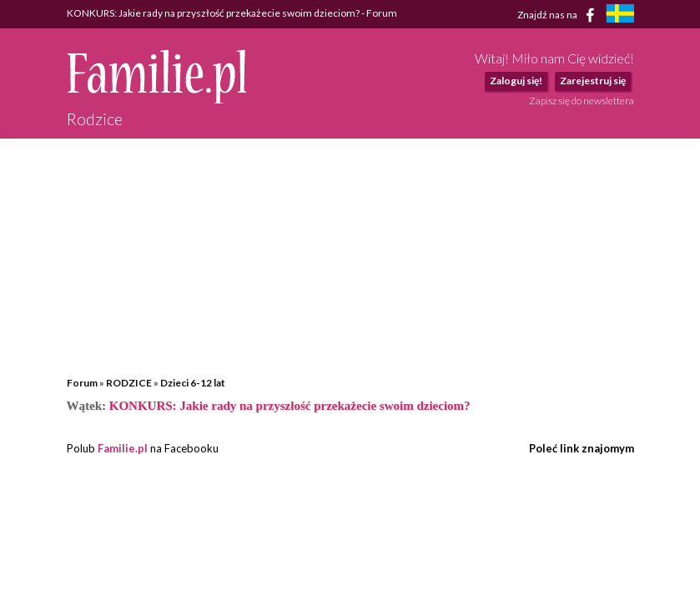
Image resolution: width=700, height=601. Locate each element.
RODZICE (129, 383)
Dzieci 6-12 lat (193, 383)
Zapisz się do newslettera (582, 101)
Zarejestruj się (593, 81)
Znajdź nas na (559, 15)
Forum (82, 383)
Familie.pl (123, 448)
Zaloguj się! (516, 81)
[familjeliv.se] (620, 15)
